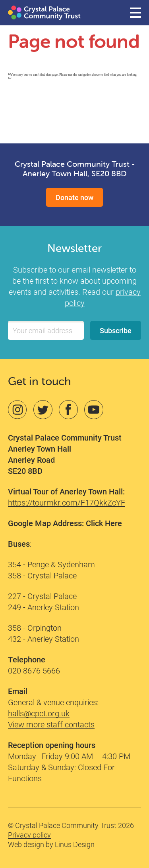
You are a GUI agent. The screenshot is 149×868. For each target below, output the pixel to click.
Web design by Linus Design (51, 844)
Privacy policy (29, 835)
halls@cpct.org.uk (39, 713)
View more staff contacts (51, 724)
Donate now (74, 197)
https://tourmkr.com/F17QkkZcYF (67, 502)
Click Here (104, 523)
